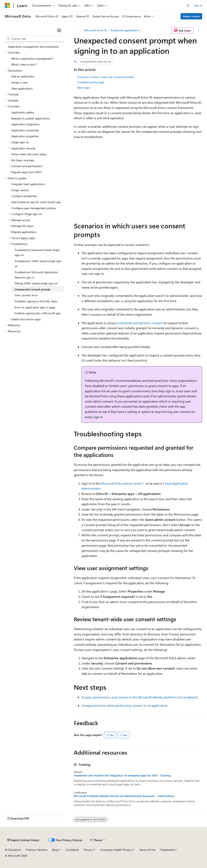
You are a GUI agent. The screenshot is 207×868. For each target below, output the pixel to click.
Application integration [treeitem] (25, 124)
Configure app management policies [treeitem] (34, 208)
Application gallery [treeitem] (23, 112)
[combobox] (34, 39)
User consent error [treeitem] (26, 295)
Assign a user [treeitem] (19, 82)
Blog (55, 850)
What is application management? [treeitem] (32, 59)
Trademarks (167, 850)
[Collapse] (59, 30)
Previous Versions (37, 850)
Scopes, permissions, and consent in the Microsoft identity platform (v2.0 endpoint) (140, 697)
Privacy (88, 850)
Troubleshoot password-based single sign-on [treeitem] (37, 253)
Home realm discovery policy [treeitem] (29, 154)
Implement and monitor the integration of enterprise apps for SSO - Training (122, 775)
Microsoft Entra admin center (121, 483)
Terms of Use (147, 850)
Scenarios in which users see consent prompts (106, 77)
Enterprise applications (125, 30)
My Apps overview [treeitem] (23, 160)
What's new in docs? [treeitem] (24, 64)
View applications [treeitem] (22, 88)
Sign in (198, 5)
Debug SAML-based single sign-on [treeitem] (36, 283)
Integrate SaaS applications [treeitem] (28, 184)
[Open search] (188, 5)
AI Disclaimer (13, 850)
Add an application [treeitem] (23, 76)
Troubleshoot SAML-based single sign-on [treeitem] (38, 264)
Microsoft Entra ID (95, 30)
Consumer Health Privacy (116, 850)
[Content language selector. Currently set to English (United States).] (23, 840)
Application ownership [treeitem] (25, 130)
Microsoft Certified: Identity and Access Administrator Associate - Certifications (124, 796)
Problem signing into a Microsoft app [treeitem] (38, 313)
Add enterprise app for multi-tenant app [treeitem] (36, 202)
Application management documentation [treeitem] (33, 47)
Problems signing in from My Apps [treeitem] (36, 301)
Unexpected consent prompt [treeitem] (32, 289)
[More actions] (199, 30)
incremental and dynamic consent (139, 323)
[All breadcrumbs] (77, 30)
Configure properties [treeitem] (24, 196)
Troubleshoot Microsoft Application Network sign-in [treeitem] (36, 275)
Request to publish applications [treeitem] (31, 118)
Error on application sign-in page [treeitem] (35, 307)
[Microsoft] (7, 5)
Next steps (84, 88)
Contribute (72, 850)
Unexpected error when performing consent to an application (124, 705)
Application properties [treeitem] (25, 136)
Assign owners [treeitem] (20, 190)
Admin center (191, 16)
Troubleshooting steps (91, 82)
